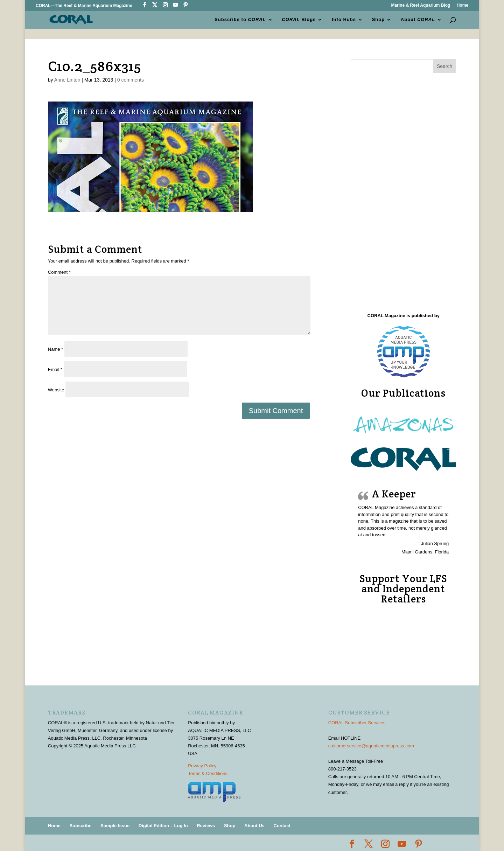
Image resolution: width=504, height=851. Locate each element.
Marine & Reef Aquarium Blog (421, 5)
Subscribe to (240, 20)
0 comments (131, 80)
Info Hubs (344, 20)
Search (444, 66)
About (418, 20)
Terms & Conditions (208, 773)
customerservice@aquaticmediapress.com (371, 746)
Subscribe (81, 826)
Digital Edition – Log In (163, 826)
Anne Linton (67, 80)
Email (55, 369)
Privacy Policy (202, 766)
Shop (379, 20)
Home (463, 5)
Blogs (299, 20)
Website (56, 390)
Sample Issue (115, 826)
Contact (282, 826)
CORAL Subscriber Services (357, 723)
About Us (254, 826)
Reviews (206, 826)
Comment (59, 272)
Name (55, 349)
